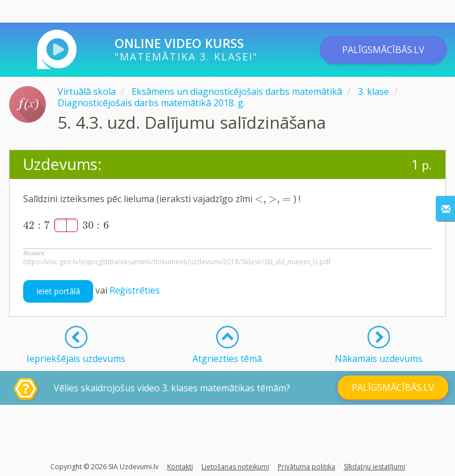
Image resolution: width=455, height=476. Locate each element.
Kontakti (180, 467)
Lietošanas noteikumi (235, 467)
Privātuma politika (307, 467)
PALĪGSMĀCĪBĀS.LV (383, 50)
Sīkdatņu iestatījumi (375, 467)
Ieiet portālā (58, 291)
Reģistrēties (135, 290)
